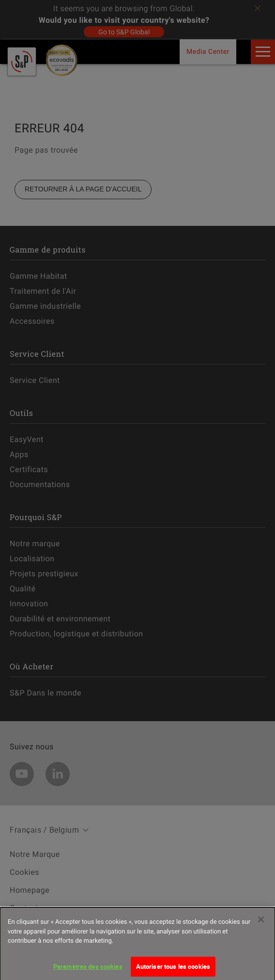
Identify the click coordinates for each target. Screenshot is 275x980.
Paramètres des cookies (88, 969)
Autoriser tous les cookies (173, 969)
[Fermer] (261, 922)
